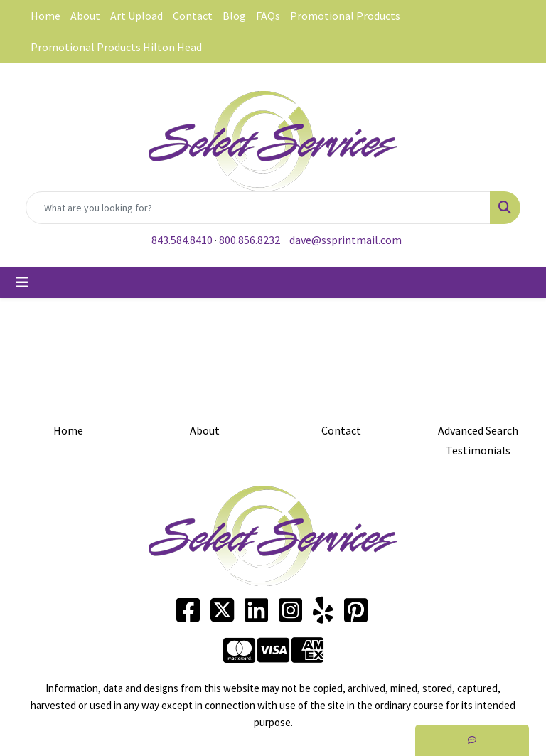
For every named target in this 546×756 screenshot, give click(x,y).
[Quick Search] (258, 208)
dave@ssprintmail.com (346, 240)
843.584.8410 (182, 240)
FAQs (268, 16)
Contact (193, 16)
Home (45, 16)
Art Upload (136, 16)
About (85, 16)
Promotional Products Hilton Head (116, 47)
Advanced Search (478, 430)
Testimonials (478, 450)
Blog (234, 16)
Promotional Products (345, 16)
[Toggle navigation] (22, 282)
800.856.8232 (250, 240)
